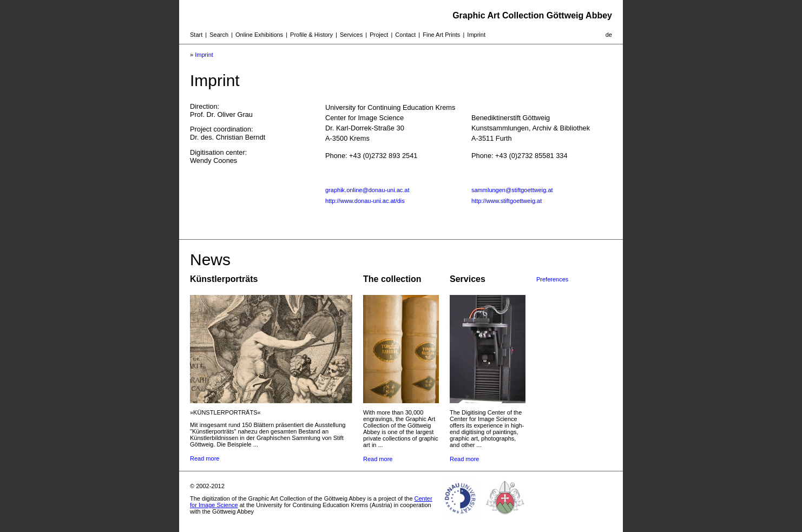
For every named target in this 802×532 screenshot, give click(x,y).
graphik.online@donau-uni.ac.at (367, 190)
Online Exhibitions (259, 35)
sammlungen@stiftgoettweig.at (512, 190)
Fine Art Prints (441, 35)
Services (351, 35)
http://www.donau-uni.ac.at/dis (365, 201)
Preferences (552, 279)
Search (219, 35)
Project (379, 35)
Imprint (476, 35)
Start (196, 35)
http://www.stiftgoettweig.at (507, 201)
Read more (205, 458)
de (609, 35)
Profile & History (311, 35)
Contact (405, 35)
